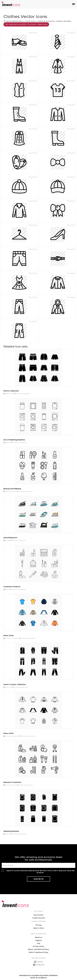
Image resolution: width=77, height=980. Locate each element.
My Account (38, 915)
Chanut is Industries (12, 638)
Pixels (8, 540)
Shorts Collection (11, 391)
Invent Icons (30, 21)
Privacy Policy (38, 946)
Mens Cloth (8, 636)
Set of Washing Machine (14, 440)
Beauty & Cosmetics (12, 782)
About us (39, 937)
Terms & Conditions (38, 978)
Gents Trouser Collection (15, 684)
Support (38, 940)
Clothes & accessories (46, 21)
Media (8, 589)
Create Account (38, 918)
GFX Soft (9, 687)
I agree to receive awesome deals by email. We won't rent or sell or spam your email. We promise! (40, 872)
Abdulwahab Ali (11, 491)
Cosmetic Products (12, 587)
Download (33, 33)
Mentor (8, 442)
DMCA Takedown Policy (39, 952)
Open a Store (39, 928)
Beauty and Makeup (12, 489)
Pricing (38, 925)
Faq (39, 943)
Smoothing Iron (10, 538)
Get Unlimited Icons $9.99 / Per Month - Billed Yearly (26, 24)
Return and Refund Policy (39, 949)
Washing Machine (11, 831)
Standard (67, 21)
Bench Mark (10, 394)
